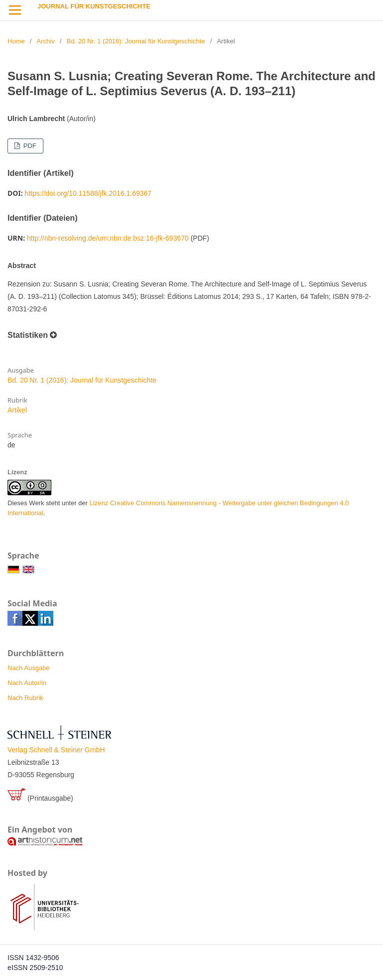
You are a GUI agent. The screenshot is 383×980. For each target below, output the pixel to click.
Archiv (46, 41)
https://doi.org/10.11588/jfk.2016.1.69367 (88, 193)
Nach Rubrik (25, 698)
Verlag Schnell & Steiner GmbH (56, 750)
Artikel (17, 410)
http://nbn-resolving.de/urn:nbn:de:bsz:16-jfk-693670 (108, 238)
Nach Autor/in (27, 683)
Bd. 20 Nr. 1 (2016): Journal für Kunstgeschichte (136, 41)
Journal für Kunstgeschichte (94, 6)
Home (16, 41)
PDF (29, 146)
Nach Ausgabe (29, 668)
